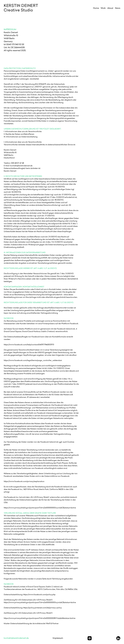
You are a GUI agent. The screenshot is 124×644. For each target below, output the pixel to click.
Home (96, 8)
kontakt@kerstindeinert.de (16, 638)
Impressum (58, 638)
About (110, 8)
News (118, 8)
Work (103, 8)
